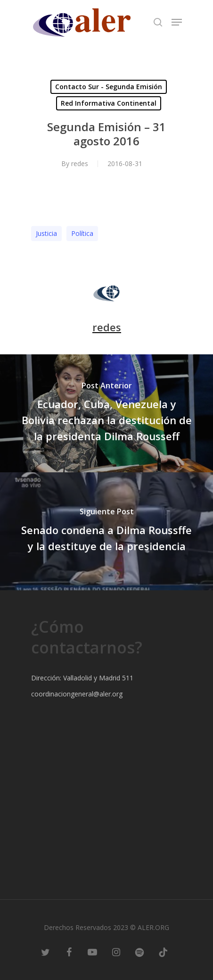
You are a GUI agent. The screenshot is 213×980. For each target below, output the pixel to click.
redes (80, 163)
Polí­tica (82, 233)
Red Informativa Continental (109, 103)
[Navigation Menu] (177, 22)
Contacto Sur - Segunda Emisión (109, 87)
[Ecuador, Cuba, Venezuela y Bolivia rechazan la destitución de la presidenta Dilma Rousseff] (106, 413)
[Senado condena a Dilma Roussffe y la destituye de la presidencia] (106, 531)
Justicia (46, 233)
